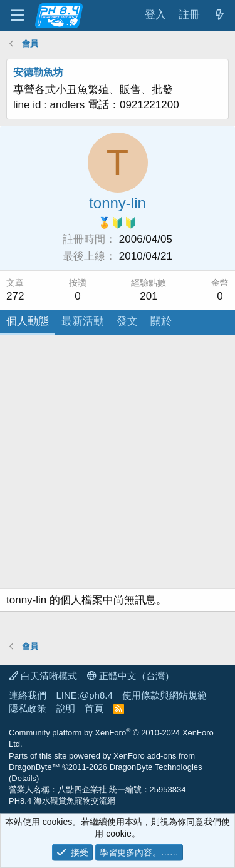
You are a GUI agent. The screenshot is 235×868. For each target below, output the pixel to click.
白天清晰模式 (43, 676)
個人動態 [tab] (28, 321)
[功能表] (17, 16)
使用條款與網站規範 (164, 695)
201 (149, 296)
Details (24, 778)
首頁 (94, 708)
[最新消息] (219, 15)
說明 (66, 708)
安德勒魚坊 (38, 72)
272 (15, 296)
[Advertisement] (118, 465)
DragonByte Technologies (156, 767)
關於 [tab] (161, 321)
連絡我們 (28, 695)
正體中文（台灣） (131, 676)
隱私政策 (28, 708)
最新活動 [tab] (83, 321)
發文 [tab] (127, 321)
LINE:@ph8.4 (85, 695)
